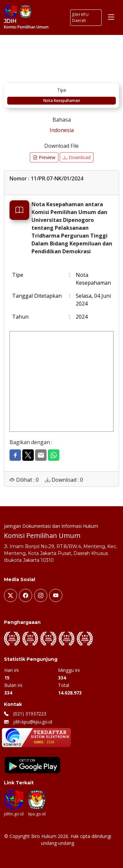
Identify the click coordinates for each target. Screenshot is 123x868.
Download (77, 157)
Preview (44, 157)
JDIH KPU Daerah (80, 17)
